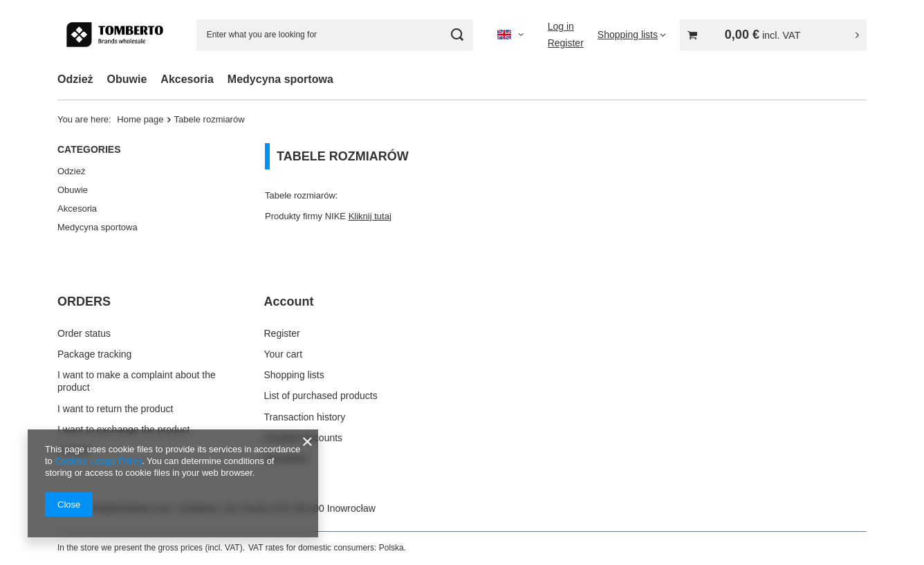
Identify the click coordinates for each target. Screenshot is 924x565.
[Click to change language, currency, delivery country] (510, 35)
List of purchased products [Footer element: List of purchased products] (321, 396)
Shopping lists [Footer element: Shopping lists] (294, 375)
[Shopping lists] (632, 35)
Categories (89, 149)
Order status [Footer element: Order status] (84, 333)
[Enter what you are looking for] (335, 35)
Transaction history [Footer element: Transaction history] (305, 417)
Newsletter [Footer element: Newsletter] (287, 459)
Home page (140, 119)
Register (566, 43)
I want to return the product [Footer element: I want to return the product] (115, 409)
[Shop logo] (115, 35)
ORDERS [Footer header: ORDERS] (84, 302)
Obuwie (127, 79)
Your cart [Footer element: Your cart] (284, 354)
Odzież (75, 79)
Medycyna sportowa (280, 79)
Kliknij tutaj (370, 216)
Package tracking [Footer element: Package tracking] (94, 354)
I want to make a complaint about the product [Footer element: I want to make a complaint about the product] (137, 381)
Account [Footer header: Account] (289, 302)
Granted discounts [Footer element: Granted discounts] (304, 438)
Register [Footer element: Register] (282, 333)
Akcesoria (187, 79)
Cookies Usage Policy (98, 461)
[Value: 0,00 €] (773, 35)
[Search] (458, 35)
